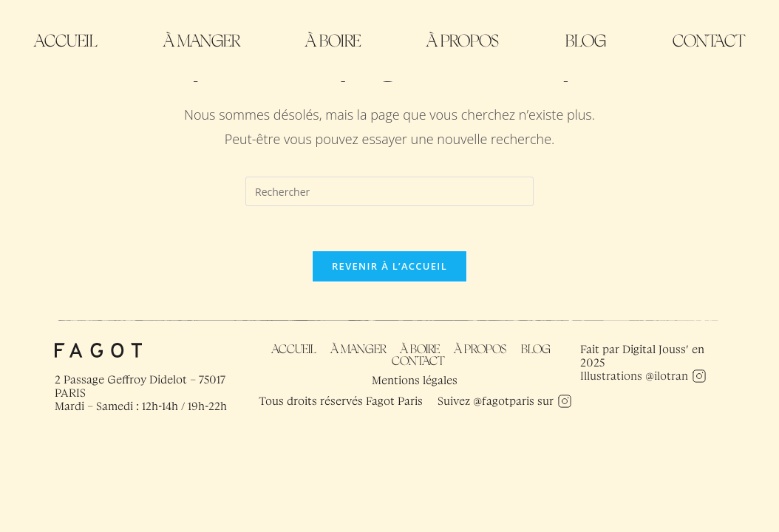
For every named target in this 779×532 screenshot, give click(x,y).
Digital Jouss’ (656, 349)
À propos (463, 41)
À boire (333, 41)
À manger (202, 41)
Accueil (66, 41)
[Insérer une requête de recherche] (389, 191)
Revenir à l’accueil (389, 266)
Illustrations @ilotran (634, 376)
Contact (709, 41)
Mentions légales (415, 381)
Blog (586, 41)
